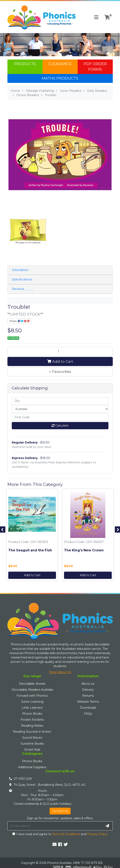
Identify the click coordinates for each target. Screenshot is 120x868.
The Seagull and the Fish (30, 550)
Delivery (88, 690)
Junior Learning (32, 702)
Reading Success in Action (32, 732)
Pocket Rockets (32, 720)
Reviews (23, 289)
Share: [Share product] (19, 321)
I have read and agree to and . (60, 834)
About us (88, 684)
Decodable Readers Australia (32, 690)
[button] (60, 372)
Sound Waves (32, 738)
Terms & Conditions (66, 834)
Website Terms (88, 702)
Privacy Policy (97, 834)
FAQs (88, 714)
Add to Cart (60, 361)
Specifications (22, 279)
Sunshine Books (32, 744)
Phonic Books (32, 714)
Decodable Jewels (32, 684)
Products (25, 64)
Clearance (60, 64)
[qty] (60, 401)
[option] (32, 536)
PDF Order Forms (95, 67)
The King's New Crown (84, 550)
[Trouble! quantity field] (60, 351)
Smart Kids (32, 750)
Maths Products (60, 78)
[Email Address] (55, 826)
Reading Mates (32, 726)
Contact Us (60, 811)
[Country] (60, 409)
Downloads (88, 708)
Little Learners (32, 708)
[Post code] (60, 417)
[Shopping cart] (107, 17)
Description (20, 270)
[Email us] (55, 844)
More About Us (60, 672)
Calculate (60, 426)
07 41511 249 (23, 779)
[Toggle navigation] (96, 17)
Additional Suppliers (32, 767)
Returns (88, 696)
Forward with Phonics (32, 696)
